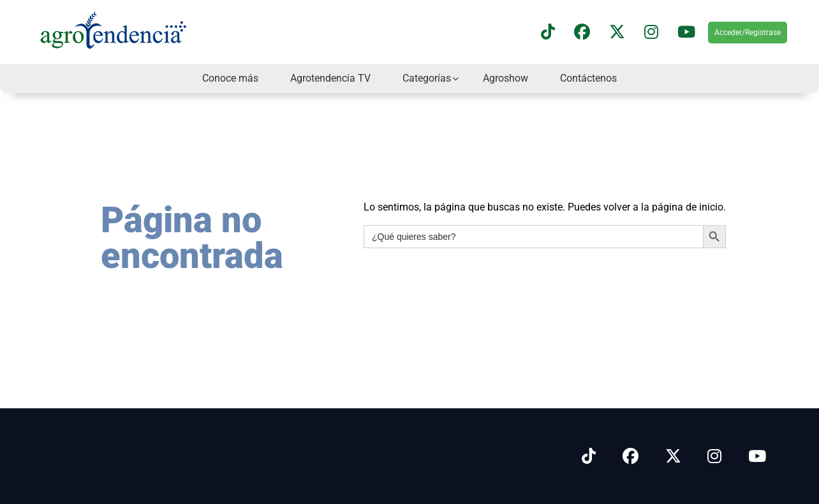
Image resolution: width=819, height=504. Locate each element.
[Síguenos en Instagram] (714, 456)
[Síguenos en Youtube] (757, 456)
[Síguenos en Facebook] (582, 32)
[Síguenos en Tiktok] (589, 456)
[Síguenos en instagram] (651, 32)
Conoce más (230, 78)
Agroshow (505, 78)
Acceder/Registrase (748, 33)
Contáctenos (588, 78)
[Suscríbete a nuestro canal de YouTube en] (686, 32)
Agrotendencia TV (330, 78)
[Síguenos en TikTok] (548, 32)
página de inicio (688, 207)
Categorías (427, 78)
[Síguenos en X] (617, 32)
